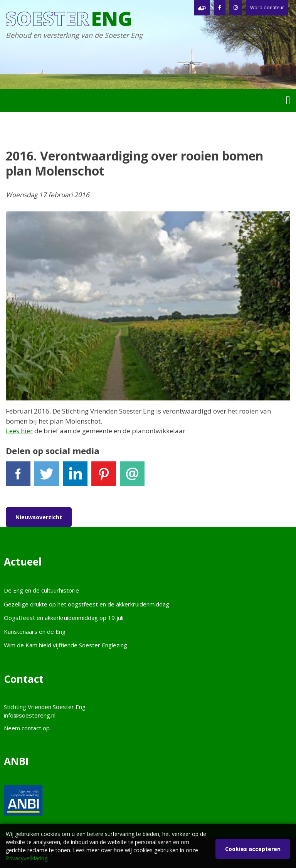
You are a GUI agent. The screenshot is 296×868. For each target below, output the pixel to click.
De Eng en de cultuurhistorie (41, 590)
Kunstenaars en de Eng (35, 632)
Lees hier (19, 431)
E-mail (132, 477)
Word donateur (267, 8)
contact (31, 728)
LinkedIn (75, 477)
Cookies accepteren (253, 849)
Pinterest (104, 477)
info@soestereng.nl (30, 715)
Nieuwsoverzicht (39, 517)
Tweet (47, 477)
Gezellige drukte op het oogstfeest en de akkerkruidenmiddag (87, 604)
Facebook (18, 477)
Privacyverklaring (27, 858)
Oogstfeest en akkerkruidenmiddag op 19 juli (64, 618)
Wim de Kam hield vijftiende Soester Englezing (66, 645)
